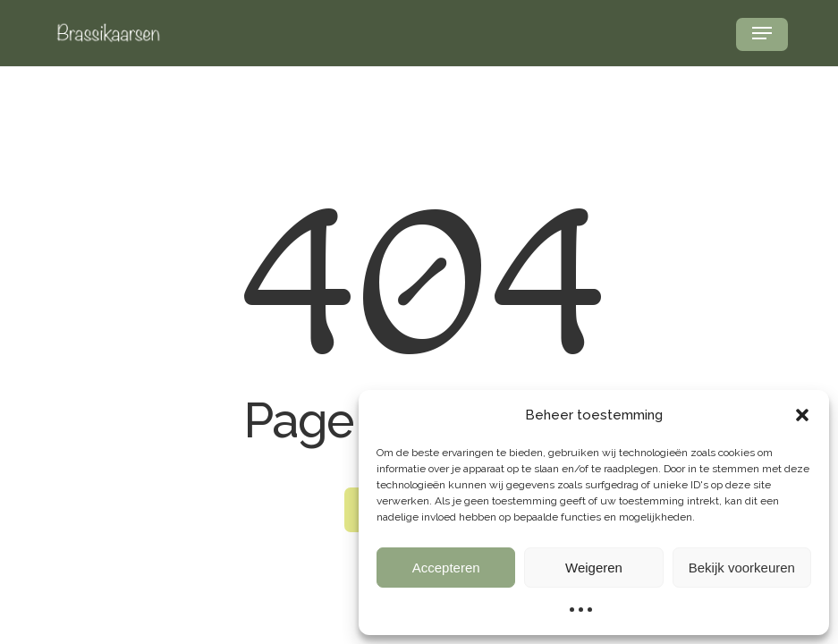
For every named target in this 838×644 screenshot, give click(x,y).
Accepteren (446, 568)
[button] (802, 415)
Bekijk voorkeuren (742, 568)
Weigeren (594, 568)
